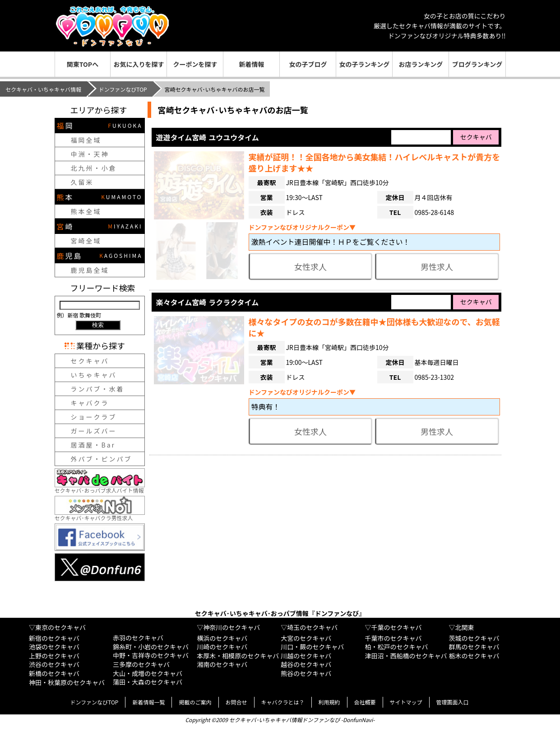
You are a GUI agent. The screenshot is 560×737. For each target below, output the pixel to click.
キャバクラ (90, 403)
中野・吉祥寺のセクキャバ (151, 655)
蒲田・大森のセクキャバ (148, 682)
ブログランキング (477, 64)
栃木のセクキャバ (474, 656)
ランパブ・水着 (98, 389)
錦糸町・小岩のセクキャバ (151, 647)
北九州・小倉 (94, 168)
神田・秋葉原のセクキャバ (67, 682)
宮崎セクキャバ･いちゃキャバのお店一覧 (233, 110)
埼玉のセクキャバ (312, 627)
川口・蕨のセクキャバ (312, 647)
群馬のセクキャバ (474, 647)
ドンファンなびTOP (123, 89)
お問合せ (236, 702)
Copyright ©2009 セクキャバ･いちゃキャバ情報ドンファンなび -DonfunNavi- (280, 720)
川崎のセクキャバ (222, 647)
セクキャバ (90, 361)
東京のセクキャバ (60, 627)
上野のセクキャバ (54, 656)
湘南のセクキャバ (222, 664)
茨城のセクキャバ (474, 638)
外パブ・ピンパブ (102, 459)
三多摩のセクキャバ (141, 664)
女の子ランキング (365, 64)
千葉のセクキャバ (396, 627)
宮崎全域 (86, 241)
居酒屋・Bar (93, 445)
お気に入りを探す (139, 64)
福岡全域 (86, 140)
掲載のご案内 (195, 702)
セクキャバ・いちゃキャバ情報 (43, 89)
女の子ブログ (308, 64)
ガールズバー (94, 431)
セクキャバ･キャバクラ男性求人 (100, 514)
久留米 (82, 182)
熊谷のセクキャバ (306, 673)
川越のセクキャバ (306, 656)
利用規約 (329, 702)
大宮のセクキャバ (306, 638)
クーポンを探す (195, 64)
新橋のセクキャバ (54, 673)
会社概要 (365, 702)
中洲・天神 (90, 154)
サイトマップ (406, 702)
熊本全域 (86, 211)
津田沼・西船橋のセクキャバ (406, 656)
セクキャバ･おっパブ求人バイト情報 (100, 487)
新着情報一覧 (148, 702)
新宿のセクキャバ (54, 638)
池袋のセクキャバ (54, 647)
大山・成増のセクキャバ (148, 673)
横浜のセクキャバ (222, 638)
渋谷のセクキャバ (54, 664)
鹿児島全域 (90, 270)
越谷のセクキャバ (306, 664)
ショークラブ (94, 417)
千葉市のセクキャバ (393, 638)
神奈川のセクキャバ (231, 627)
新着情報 (251, 64)
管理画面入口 (453, 702)
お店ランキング (421, 64)
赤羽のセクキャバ (138, 638)
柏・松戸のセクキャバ (396, 647)
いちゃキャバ (94, 375)
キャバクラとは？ (283, 702)
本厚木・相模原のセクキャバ (238, 656)
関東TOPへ (83, 64)
